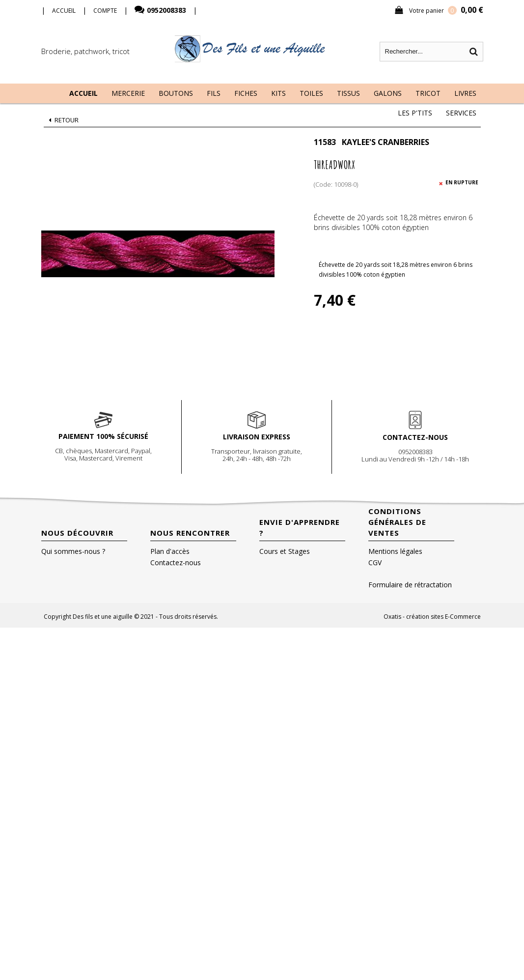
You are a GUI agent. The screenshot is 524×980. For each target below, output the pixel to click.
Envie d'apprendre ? (300, 527)
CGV (375, 562)
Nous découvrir (77, 533)
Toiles (311, 93)
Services (461, 113)
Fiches (246, 93)
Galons (388, 93)
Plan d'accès (170, 551)
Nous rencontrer (190, 533)
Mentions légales (395, 551)
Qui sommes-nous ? (73, 551)
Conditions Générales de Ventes (397, 522)
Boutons (176, 93)
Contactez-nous (176, 562)
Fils (214, 93)
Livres (465, 93)
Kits (278, 93)
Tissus (348, 93)
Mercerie (128, 93)
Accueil (83, 93)
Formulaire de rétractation (410, 585)
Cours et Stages (285, 551)
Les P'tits (415, 113)
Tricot (428, 93)
